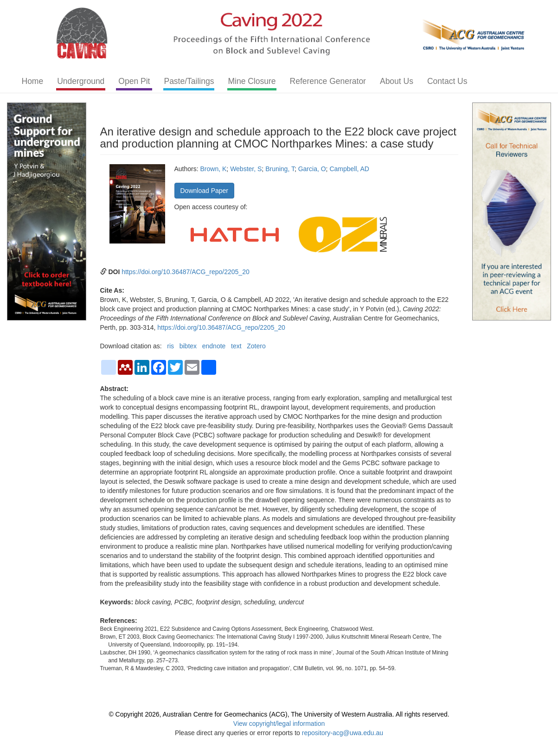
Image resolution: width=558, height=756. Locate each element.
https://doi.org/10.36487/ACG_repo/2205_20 (186, 272)
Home (33, 81)
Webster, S (246, 169)
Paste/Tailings (189, 81)
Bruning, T (280, 169)
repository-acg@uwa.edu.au (343, 733)
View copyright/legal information (279, 724)
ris (170, 346)
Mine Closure (252, 81)
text (236, 346)
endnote (214, 346)
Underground (81, 81)
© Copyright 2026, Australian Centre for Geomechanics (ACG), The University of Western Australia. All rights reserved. (279, 714)
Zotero (256, 346)
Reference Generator (328, 81)
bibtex (188, 346)
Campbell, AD (349, 169)
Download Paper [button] (205, 191)
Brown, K (214, 169)
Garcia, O (312, 169)
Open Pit (134, 81)
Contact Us (447, 81)
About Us (397, 81)
